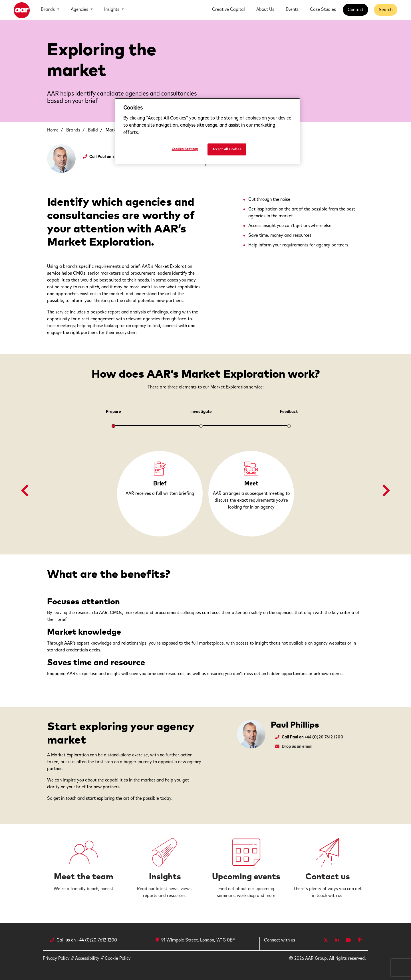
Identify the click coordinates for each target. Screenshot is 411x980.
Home (53, 130)
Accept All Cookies (227, 149)
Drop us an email (297, 747)
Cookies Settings (185, 149)
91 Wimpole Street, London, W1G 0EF (195, 940)
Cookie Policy (118, 958)
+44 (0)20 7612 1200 (324, 737)
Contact (355, 10)
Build (93, 130)
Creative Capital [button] (228, 9)
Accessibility (87, 958)
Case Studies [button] (323, 9)
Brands (48, 9)
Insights (112, 9)
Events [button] (292, 9)
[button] (25, 491)
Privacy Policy (56, 958)
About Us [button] (265, 9)
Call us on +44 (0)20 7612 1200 (87, 940)
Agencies (80, 9)
